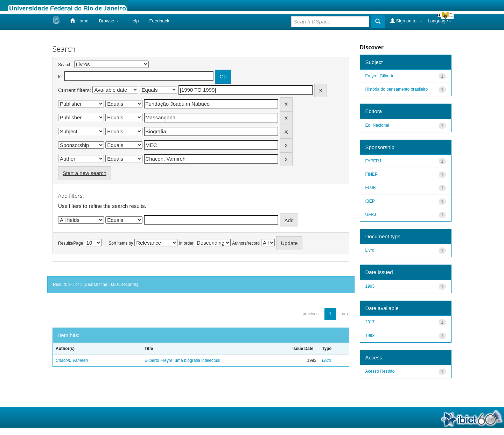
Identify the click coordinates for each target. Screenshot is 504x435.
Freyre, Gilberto (380, 76)
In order (186, 243)
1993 (370, 286)
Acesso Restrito (380, 371)
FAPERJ (373, 161)
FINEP (372, 174)
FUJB (371, 188)
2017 (370, 322)
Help (134, 21)
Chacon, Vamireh (72, 360)
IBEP (370, 201)
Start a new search (85, 173)
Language (440, 21)
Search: (65, 65)
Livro (327, 360)
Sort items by (121, 243)
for (61, 77)
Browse (109, 21)
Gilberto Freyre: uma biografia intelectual (183, 360)
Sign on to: (406, 21)
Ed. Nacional (377, 125)
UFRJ (371, 215)
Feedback (159, 21)
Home (79, 21)
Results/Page (71, 243)
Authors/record (246, 243)
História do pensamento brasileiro (397, 89)
